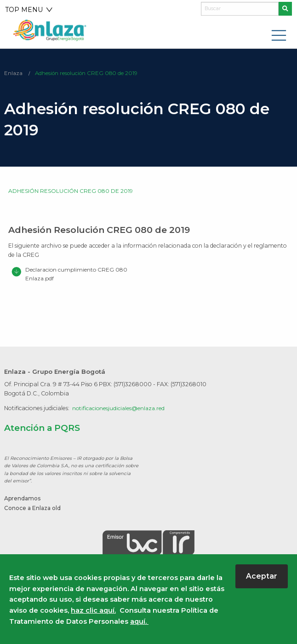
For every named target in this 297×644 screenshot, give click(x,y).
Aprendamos (23, 499)
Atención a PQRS (43, 429)
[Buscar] (240, 9)
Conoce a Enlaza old (34, 508)
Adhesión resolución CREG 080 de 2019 (87, 73)
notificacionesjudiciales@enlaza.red (121, 409)
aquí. (139, 621)
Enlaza (13, 73)
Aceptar (262, 576)
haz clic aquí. (93, 610)
